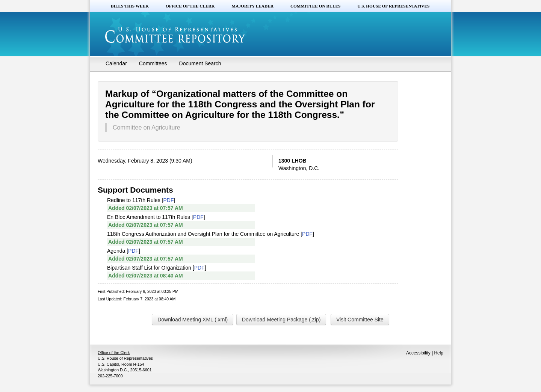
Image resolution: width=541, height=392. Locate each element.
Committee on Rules (315, 6)
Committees (153, 63)
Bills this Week (130, 6)
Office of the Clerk (190, 6)
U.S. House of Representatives (393, 6)
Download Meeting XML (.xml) (193, 320)
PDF (168, 200)
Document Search (200, 63)
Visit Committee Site (360, 320)
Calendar (116, 63)
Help (439, 353)
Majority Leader (253, 6)
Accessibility (418, 353)
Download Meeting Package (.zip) (281, 320)
